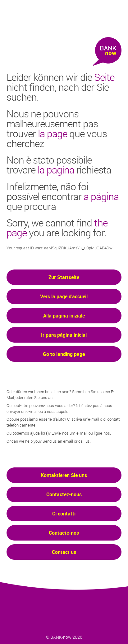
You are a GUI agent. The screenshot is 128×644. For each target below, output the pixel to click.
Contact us (64, 552)
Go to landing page (64, 354)
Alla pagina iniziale (64, 316)
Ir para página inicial (64, 335)
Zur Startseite (64, 277)
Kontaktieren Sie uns (64, 475)
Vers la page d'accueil (64, 296)
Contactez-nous (64, 494)
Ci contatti (64, 514)
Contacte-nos (64, 533)
